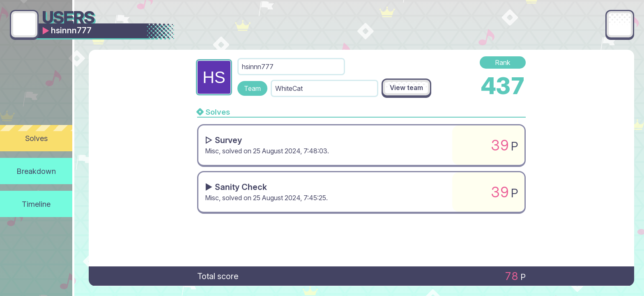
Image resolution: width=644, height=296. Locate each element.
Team (252, 88)
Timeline (36, 204)
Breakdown (36, 171)
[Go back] (24, 24)
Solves (36, 138)
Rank (503, 62)
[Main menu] (620, 24)
